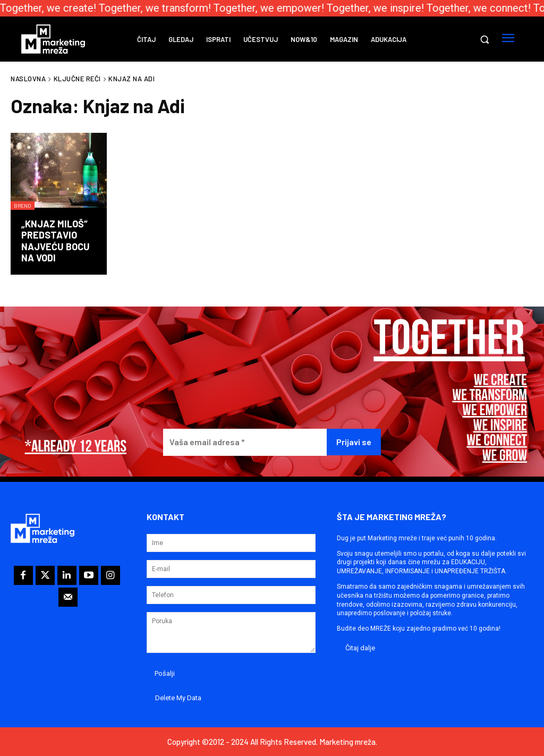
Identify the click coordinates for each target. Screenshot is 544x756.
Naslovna (28, 79)
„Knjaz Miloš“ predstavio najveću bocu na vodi (56, 241)
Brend (23, 206)
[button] (484, 39)
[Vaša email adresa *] (245, 442)
